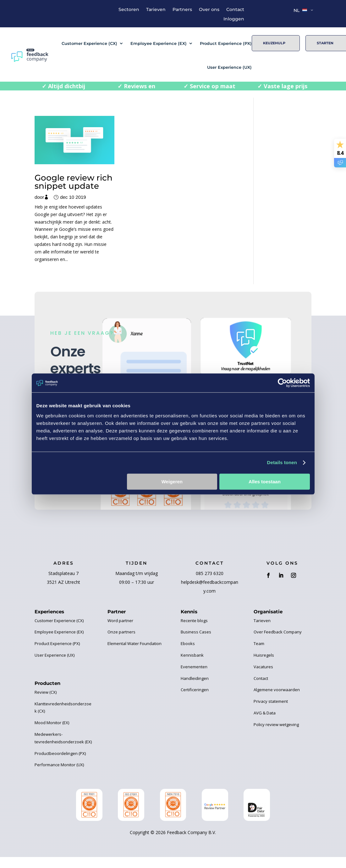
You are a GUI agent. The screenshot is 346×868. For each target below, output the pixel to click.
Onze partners (121, 649)
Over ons (209, 10)
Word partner (120, 638)
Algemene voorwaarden (277, 707)
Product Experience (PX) (226, 43)
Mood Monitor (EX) (52, 740)
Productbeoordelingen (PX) (60, 771)
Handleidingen (195, 696)
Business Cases (196, 649)
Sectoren (129, 10)
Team (259, 661)
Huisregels (264, 672)
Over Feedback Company (278, 649)
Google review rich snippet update (64, 176)
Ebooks (188, 661)
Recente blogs (194, 638)
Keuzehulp (274, 43)
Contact (235, 10)
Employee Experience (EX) (159, 43)
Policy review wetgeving (276, 742)
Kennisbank (192, 672)
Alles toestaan (265, 482)
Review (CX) (46, 709)
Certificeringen (195, 707)
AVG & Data (265, 730)
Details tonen (282, 462)
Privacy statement (271, 719)
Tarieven (156, 10)
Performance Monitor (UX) (59, 782)
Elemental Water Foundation (135, 661)
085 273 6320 (210, 591)
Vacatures (263, 684)
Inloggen (234, 19)
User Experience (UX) (229, 67)
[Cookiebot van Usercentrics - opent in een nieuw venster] (282, 383)
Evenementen (194, 684)
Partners (182, 10)
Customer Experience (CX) (89, 43)
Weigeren (172, 482)
